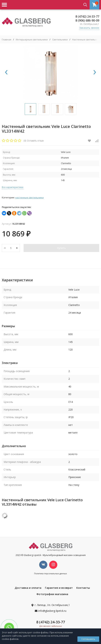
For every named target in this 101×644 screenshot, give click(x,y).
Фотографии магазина (52, 594)
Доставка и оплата (28, 588)
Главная (7, 40)
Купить (61, 248)
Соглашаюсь (88, 639)
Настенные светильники (86, 40)
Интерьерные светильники (32, 40)
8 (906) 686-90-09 (87, 20)
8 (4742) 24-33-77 (87, 16)
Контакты (83, 588)
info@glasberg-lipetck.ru (52, 611)
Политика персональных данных (50, 573)
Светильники (60, 40)
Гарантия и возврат (59, 588)
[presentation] (6, 72)
